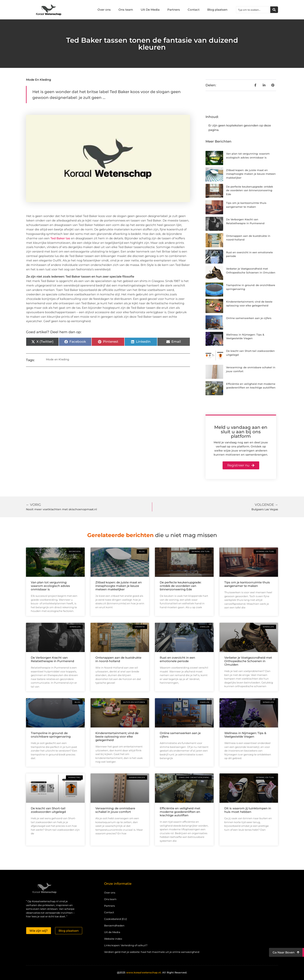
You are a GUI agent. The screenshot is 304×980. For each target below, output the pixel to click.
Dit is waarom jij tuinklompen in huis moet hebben (248, 810)
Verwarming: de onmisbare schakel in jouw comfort (115, 810)
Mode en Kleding (38, 80)
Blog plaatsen (217, 10)
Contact (194, 10)
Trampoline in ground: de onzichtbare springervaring (51, 735)
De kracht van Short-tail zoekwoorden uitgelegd (48, 810)
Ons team (126, 10)
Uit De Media (150, 10)
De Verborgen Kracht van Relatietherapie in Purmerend (52, 659)
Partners (174, 10)
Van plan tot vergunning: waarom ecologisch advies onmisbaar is (50, 586)
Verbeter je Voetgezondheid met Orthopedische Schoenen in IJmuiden (248, 661)
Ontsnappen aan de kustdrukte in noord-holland (118, 659)
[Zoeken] (274, 10)
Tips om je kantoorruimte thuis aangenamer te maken (247, 584)
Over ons (104, 10)
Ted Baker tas (60, 238)
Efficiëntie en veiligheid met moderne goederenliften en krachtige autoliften (180, 812)
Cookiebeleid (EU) (115, 919)
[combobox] (253, 10)
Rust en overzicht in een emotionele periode (177, 659)
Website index (113, 939)
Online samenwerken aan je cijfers (249, 318)
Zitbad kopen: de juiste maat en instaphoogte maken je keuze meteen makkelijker (251, 174)
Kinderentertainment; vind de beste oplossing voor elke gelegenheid (117, 737)
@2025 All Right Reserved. (152, 972)
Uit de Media (112, 932)
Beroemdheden (114, 926)
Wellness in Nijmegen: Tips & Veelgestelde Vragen (245, 735)
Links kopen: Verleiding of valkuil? (126, 945)
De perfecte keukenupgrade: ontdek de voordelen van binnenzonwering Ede (250, 190)
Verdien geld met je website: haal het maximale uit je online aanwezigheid (152, 952)
